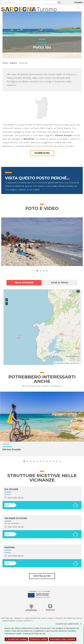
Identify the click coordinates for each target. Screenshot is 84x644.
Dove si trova (60, 283)
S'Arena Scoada (12, 450)
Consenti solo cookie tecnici (70, 624)
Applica (59, 3)
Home (5, 63)
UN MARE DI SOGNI (16, 518)
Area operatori (33, 618)
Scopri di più (42, 153)
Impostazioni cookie (13, 621)
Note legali (48, 618)
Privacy (59, 618)
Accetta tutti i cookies (16, 639)
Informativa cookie (73, 618)
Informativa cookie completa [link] (63, 639)
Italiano (78, 2)
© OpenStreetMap (62, 363)
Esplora (13, 63)
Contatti (28, 621)
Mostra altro (42, 576)
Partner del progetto (12, 618)
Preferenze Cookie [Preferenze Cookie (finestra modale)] (38, 639)
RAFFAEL (10, 547)
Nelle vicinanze (24, 283)
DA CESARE (11, 489)
